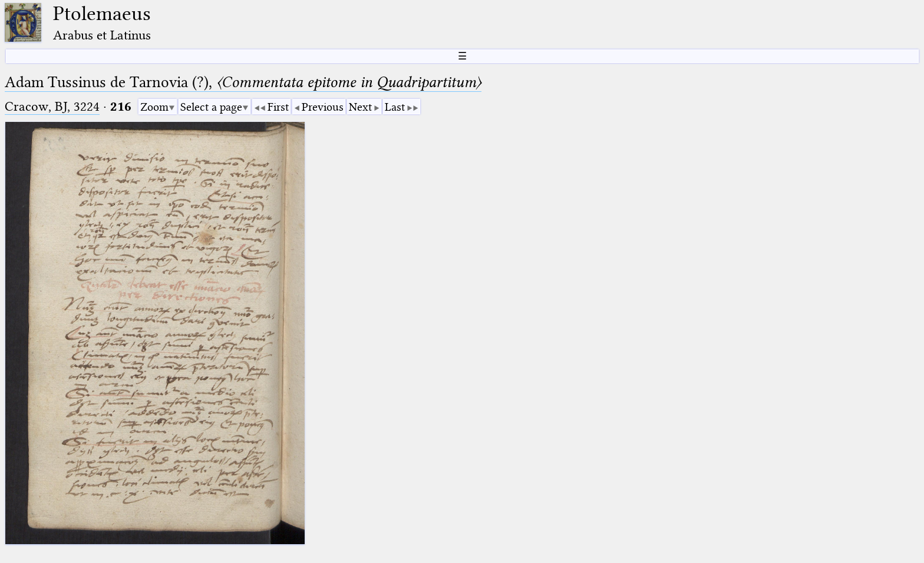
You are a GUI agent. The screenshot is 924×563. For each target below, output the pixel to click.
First (278, 107)
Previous (323, 107)
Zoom (154, 107)
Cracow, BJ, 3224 (52, 106)
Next (360, 107)
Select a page (211, 107)
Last (395, 107)
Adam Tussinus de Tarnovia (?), (243, 82)
